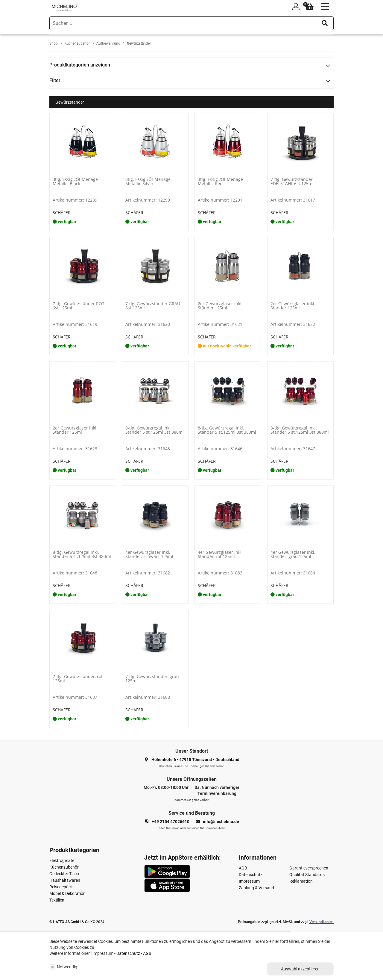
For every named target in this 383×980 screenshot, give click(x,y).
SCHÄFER (62, 213)
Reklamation (301, 881)
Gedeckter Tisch (64, 874)
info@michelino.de (221, 822)
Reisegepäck (61, 887)
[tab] (191, 65)
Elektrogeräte (62, 860)
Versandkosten (322, 922)
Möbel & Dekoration (67, 893)
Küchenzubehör (64, 867)
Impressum (249, 881)
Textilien (57, 900)
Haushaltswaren (65, 880)
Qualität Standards (307, 875)
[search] (191, 23)
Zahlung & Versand (256, 888)
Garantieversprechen (309, 868)
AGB (243, 868)
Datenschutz (251, 875)
